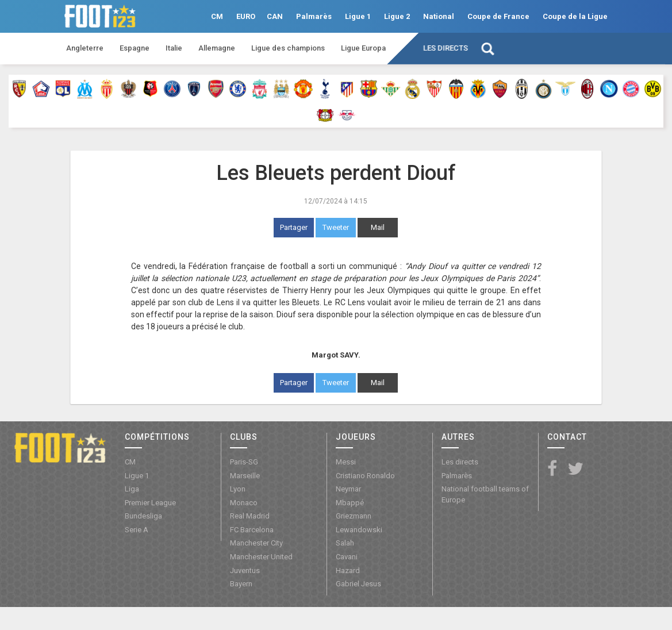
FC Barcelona (252, 530)
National (439, 16)
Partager (294, 227)
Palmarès (314, 16)
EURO (246, 16)
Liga (132, 489)
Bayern (241, 584)
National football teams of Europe (485, 494)
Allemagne (217, 48)
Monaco (244, 503)
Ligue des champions (288, 48)
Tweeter (336, 227)
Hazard (348, 571)
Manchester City (256, 543)
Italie (174, 48)
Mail (378, 227)
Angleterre (85, 48)
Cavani (347, 557)
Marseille (245, 476)
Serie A (137, 530)
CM (217, 16)
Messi (346, 462)
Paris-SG (244, 462)
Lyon (238, 489)
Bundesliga (143, 516)
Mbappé (350, 503)
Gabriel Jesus (358, 584)
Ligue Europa (363, 48)
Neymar (348, 489)
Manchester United (261, 557)
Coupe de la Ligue (575, 16)
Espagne (135, 48)
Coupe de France (498, 16)
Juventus (245, 571)
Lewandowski (359, 530)
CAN (275, 16)
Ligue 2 (397, 16)
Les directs (446, 48)
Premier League (150, 503)
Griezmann (354, 516)
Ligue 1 (358, 16)
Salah (345, 543)
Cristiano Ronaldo (365, 476)
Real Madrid (250, 516)
